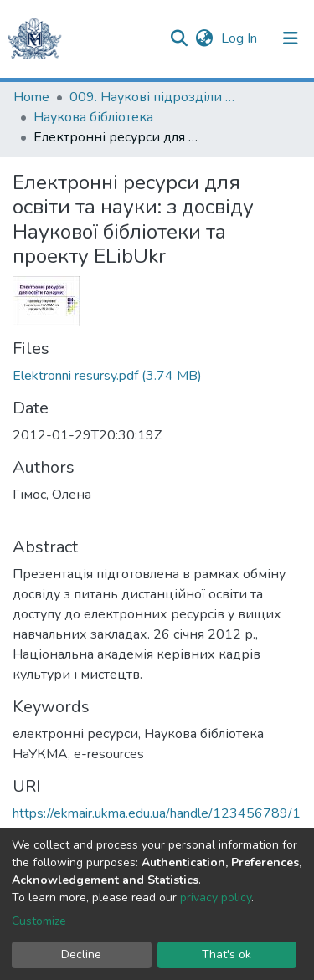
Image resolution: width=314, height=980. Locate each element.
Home (31, 97)
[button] (204, 38)
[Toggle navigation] (291, 38)
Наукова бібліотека (93, 117)
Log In (241, 38)
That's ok (226, 954)
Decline (81, 954)
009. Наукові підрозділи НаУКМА (153, 97)
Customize (39, 921)
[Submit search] (179, 38)
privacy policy (216, 898)
